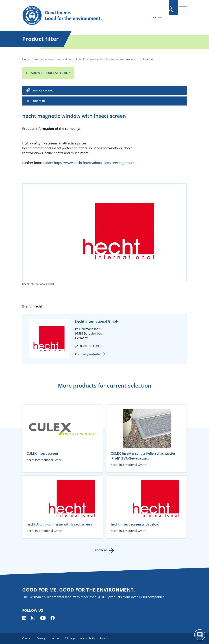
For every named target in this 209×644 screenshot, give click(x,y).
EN (160, 17)
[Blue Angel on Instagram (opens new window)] (33, 618)
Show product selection (51, 73)
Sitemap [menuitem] (71, 638)
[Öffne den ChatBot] (200, 635)
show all (101, 550)
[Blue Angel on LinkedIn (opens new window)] (24, 618)
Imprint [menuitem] (56, 638)
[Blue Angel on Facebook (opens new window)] (53, 618)
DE (155, 17)
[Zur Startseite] (80, 16)
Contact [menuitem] (27, 638)
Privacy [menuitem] (41, 638)
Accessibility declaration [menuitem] (97, 638)
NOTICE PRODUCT (44, 90)
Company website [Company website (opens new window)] (87, 354)
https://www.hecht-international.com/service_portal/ (94, 163)
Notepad (39, 101)
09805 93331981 (91, 346)
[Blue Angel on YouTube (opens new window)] (43, 618)
